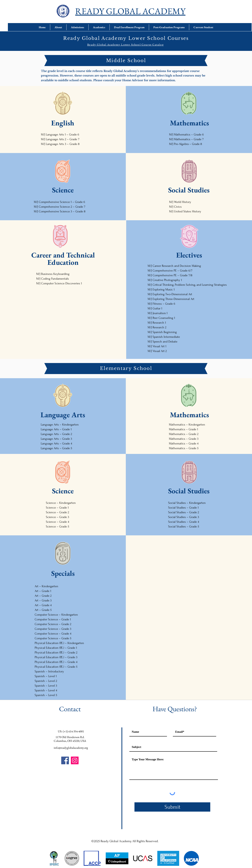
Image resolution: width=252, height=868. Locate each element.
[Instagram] (75, 760)
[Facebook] (65, 760)
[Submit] (172, 807)
